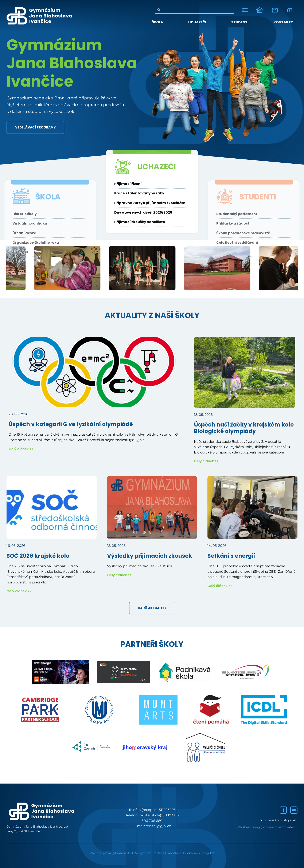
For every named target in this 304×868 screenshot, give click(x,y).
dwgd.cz (208, 853)
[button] (5, 269)
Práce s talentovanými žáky (139, 212)
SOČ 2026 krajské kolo (38, 556)
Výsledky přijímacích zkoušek (150, 556)
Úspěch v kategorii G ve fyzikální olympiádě (71, 424)
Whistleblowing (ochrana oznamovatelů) (267, 827)
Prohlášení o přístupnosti (279, 820)
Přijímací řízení (128, 203)
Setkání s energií (231, 556)
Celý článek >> (21, 449)
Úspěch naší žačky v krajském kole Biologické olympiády (244, 428)
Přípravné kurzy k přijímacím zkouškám (150, 222)
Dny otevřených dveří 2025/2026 (143, 231)
